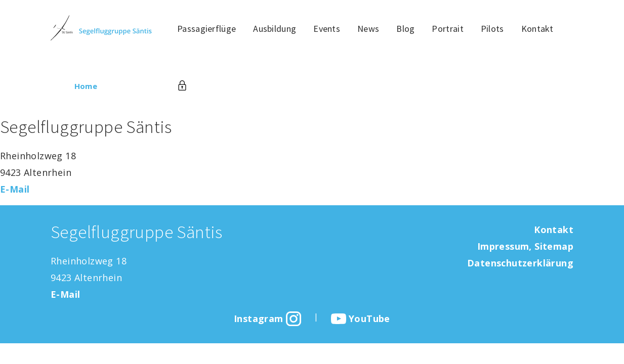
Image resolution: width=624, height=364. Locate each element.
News (368, 29)
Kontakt (537, 29)
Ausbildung (275, 29)
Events (327, 29)
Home (86, 86)
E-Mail (15, 189)
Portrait (447, 29)
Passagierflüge (206, 29)
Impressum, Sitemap (525, 246)
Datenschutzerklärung (520, 263)
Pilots (492, 29)
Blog (405, 29)
